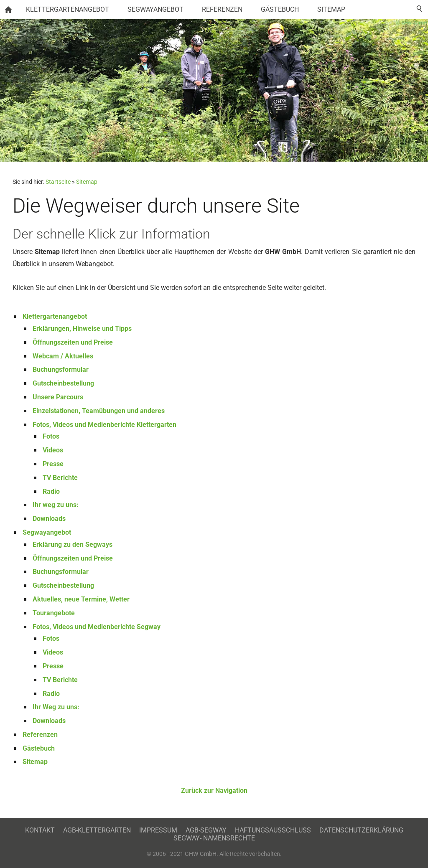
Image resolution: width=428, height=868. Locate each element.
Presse (53, 464)
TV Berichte (60, 478)
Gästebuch (39, 748)
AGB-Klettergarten (97, 830)
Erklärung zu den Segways (73, 544)
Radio (51, 491)
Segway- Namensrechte (214, 838)
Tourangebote (54, 613)
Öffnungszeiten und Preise (73, 342)
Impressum (158, 830)
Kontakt (40, 830)
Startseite (58, 182)
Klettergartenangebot (55, 316)
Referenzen (40, 735)
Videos (53, 450)
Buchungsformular (61, 369)
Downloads (49, 519)
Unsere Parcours (58, 397)
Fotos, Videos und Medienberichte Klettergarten (104, 425)
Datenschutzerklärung (361, 830)
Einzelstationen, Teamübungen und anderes (99, 411)
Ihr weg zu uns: (56, 505)
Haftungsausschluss (273, 830)
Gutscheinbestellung (63, 383)
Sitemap (87, 182)
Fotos (51, 436)
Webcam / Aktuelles (63, 356)
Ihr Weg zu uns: (56, 707)
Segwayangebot (47, 532)
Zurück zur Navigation (214, 791)
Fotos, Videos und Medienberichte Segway (97, 627)
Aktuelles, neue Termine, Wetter (81, 599)
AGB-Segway (206, 830)
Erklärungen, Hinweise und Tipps (82, 329)
